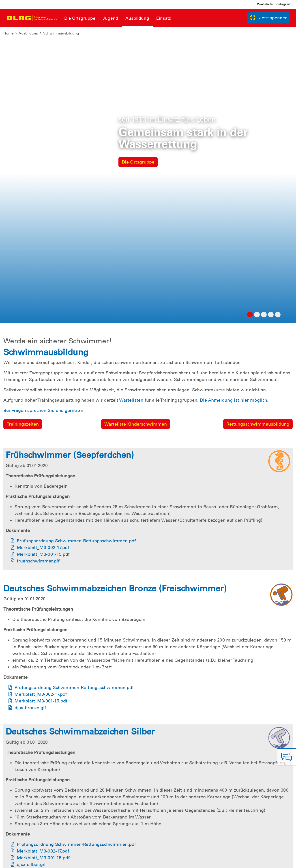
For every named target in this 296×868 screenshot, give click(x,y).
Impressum (15, 861)
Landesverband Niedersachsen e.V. (225, 861)
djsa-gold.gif (28, 762)
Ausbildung (28, 33)
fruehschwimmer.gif (38, 265)
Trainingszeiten (23, 128)
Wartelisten (131, 104)
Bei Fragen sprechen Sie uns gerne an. (44, 114)
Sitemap (59, 861)
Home (9, 33)
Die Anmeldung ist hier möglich (234, 104)
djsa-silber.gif (31, 568)
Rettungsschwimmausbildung (258, 128)
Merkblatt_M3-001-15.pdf (43, 258)
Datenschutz (38, 861)
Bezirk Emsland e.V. (275, 861)
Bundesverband (179, 861)
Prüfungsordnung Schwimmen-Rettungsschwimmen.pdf (76, 245)
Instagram (283, 4)
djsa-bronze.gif (30, 411)
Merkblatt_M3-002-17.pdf (43, 251)
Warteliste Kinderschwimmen (136, 128)
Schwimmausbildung (61, 33)
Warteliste (265, 4)
